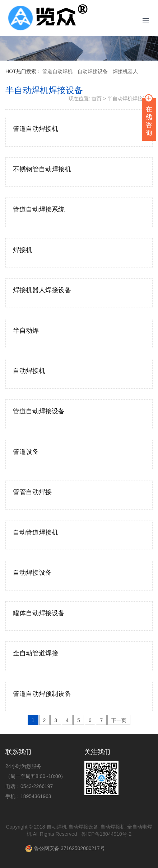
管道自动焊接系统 (39, 209)
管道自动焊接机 (36, 129)
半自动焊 (26, 331)
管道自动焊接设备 (39, 411)
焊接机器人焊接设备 (42, 290)
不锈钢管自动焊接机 (42, 169)
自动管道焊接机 (36, 532)
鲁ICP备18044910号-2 (106, 834)
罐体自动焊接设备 (39, 613)
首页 (97, 99)
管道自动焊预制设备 (42, 694)
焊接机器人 (125, 71)
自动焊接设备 (93, 71)
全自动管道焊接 (36, 653)
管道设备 (26, 452)
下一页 (119, 720)
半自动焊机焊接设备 (130, 99)
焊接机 (23, 250)
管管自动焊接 (32, 492)
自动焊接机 (29, 371)
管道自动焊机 (57, 71)
